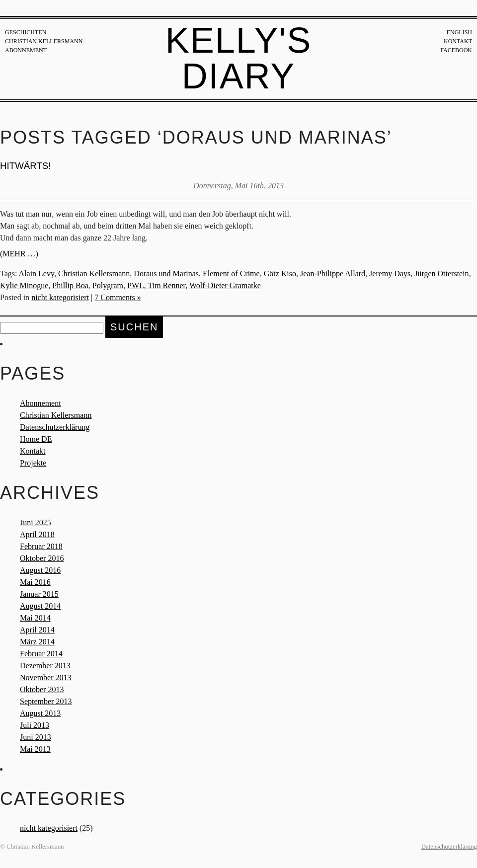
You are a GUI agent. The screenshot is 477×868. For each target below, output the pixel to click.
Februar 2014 (41, 654)
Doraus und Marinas (166, 274)
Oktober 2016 (42, 558)
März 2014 (37, 642)
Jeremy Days (390, 274)
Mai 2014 (35, 618)
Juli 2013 (35, 725)
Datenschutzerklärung (55, 427)
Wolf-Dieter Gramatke (225, 285)
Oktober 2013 (42, 689)
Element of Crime (231, 274)
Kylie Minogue (24, 285)
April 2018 (37, 534)
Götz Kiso (280, 274)
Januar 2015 (39, 594)
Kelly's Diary (239, 58)
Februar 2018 (41, 546)
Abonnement (26, 50)
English (459, 32)
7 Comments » (118, 297)
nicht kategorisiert (60, 297)
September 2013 (46, 701)
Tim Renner (167, 285)
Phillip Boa (70, 285)
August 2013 (40, 713)
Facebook (456, 50)
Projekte (33, 463)
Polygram (108, 285)
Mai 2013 (35, 749)
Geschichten (26, 32)
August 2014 (40, 606)
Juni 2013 (36, 737)
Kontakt (458, 41)
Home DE (36, 439)
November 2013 (46, 677)
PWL (136, 285)
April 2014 (37, 630)
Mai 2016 (35, 582)
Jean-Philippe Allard (333, 274)
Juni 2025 (36, 522)
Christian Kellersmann (44, 41)
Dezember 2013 (45, 666)
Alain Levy (37, 274)
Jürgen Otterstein (441, 274)
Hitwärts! (26, 166)
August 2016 (40, 570)
